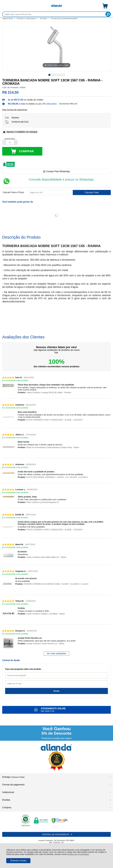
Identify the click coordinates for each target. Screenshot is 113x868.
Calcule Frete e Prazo (13, 192)
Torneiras (44, 19)
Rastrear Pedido (18, 777)
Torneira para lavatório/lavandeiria (64, 19)
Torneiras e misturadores (27, 19)
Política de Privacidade (78, 854)
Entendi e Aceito (18, 861)
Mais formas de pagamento (15, 110)
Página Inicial (8, 19)
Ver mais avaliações (56, 653)
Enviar (56, 691)
